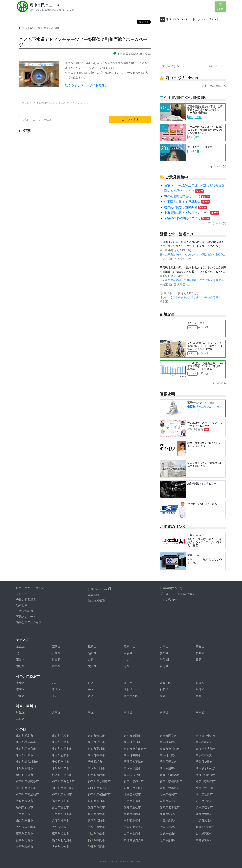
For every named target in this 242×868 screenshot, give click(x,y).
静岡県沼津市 (168, 814)
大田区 (164, 646)
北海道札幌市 (132, 794)
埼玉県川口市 (96, 768)
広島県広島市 (25, 833)
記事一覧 (36, 28)
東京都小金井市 (206, 736)
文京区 (92, 666)
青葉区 (20, 683)
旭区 (55, 683)
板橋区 (92, 646)
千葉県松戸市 (60, 768)
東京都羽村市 (96, 749)
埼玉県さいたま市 (207, 768)
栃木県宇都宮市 (62, 775)
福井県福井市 (168, 801)
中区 (55, 696)
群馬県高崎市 (96, 775)
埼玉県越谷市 (168, 768)
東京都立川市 (132, 742)
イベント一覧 (218, 166)
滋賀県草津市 (168, 827)
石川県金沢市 (204, 801)
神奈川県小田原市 (99, 781)
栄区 (91, 689)
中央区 (128, 660)
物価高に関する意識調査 (185, 207)
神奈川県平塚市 (134, 788)
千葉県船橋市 (25, 768)
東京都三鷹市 (168, 755)
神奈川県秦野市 (98, 788)
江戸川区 (130, 646)
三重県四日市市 (62, 814)
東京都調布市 (204, 742)
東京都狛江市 (96, 742)
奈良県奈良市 (168, 820)
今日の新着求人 (26, 600)
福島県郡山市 (60, 801)
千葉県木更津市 (134, 762)
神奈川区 (165, 683)
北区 (19, 653)
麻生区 (20, 712)
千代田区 (165, 660)
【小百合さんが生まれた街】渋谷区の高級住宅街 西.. (191, 297)
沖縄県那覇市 (96, 847)
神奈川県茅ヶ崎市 (63, 788)
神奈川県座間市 (206, 781)
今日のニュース (26, 594)
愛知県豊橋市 (132, 807)
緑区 (163, 696)
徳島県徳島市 (25, 840)
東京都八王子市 (62, 749)
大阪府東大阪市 (134, 827)
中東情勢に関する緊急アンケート (192, 213)
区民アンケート (26, 617)
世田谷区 (58, 660)
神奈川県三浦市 (206, 788)
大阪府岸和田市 (26, 827)
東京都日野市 (25, 755)
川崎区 (56, 712)
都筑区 (164, 689)
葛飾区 (200, 646)
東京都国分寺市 (26, 742)
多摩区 (164, 712)
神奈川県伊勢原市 (27, 781)
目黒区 (164, 666)
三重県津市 (23, 814)
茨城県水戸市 (132, 775)
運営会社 (94, 595)
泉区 (91, 683)
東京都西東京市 (26, 749)
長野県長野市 (96, 814)
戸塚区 (20, 696)
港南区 (20, 689)
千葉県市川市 (60, 762)
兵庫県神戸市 (60, 820)
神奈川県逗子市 (26, 788)
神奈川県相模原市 (171, 781)
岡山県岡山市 (96, 833)
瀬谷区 (128, 689)
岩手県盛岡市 (168, 794)
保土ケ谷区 (131, 696)
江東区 (56, 653)
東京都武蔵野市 (206, 755)
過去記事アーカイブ (29, 622)
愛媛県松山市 (168, 833)
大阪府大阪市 (204, 820)
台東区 (92, 660)
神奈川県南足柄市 (27, 794)
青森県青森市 (25, 801)
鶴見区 (200, 689)
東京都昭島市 (25, 736)
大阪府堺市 (59, 827)
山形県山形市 (132, 801)
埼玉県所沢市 (25, 775)
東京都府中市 (60, 755)
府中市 (23, 28)
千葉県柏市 (95, 762)
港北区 (56, 689)
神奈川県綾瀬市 (206, 775)
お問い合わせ (168, 600)
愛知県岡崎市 (96, 807)
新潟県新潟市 (25, 807)
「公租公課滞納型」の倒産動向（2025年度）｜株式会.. (193, 280)
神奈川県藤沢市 (170, 788)
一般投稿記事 (25, 611)
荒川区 (56, 646)
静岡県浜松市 (204, 814)
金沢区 (200, 683)
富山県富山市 (60, 807)
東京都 (48, 28)
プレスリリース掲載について (178, 594)
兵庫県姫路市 (96, 820)
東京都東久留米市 (135, 749)
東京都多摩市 (168, 742)
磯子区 (128, 683)
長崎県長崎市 (25, 847)
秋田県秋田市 (204, 794)
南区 (199, 696)
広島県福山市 (60, 833)
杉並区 (200, 653)
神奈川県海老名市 (63, 781)
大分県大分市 (60, 847)
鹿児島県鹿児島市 (135, 840)
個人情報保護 (96, 601)
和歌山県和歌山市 (207, 827)
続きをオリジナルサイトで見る (86, 85)
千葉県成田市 (204, 762)
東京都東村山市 (170, 749)
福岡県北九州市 (62, 840)
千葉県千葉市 (168, 762)
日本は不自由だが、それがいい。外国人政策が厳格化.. (192, 255)
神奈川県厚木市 (170, 775)
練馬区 (56, 666)
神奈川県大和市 (62, 794)
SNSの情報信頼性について (187, 196)
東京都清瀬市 (132, 736)
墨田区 (20, 660)
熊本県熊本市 (168, 840)
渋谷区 (128, 653)
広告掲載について (171, 588)
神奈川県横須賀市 (99, 794)
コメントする (130, 120)
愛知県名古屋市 (170, 807)
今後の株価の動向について (187, 218)
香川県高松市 (204, 833)
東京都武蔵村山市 (27, 762)
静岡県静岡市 (132, 814)
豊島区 (200, 660)
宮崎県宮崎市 (204, 840)
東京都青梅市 (96, 736)
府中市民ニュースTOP (30, 588)
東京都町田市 (132, 755)
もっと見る (219, 383)
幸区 (91, 712)
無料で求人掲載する (214, 86)
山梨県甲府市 (25, 820)
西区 (91, 696)
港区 (127, 666)
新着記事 (22, 605)
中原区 (200, 712)
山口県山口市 (132, 833)
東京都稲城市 (60, 736)
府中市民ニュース (45, 5)
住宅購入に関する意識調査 (187, 202)
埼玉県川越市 (132, 768)
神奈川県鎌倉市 (134, 781)
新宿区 (164, 653)
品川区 (92, 653)
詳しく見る (217, 66)
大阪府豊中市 (96, 827)
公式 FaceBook (100, 589)
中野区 (20, 666)
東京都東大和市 (206, 749)
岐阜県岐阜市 (204, 807)
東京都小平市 (60, 742)
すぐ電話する (171, 66)
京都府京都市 (132, 820)
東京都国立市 (168, 736)
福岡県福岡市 (96, 840)
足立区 (20, 646)
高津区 (128, 712)
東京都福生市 (96, 755)
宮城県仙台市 (96, 801)
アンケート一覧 (217, 223)
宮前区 (20, 719)
